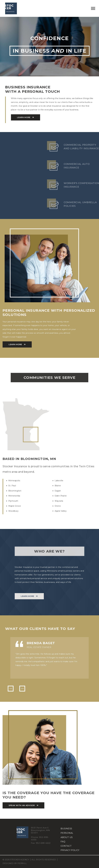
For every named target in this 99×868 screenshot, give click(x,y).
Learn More (15, 344)
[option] (49, 658)
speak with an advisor (22, 805)
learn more (24, 117)
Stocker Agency (11, 8)
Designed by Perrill (15, 863)
